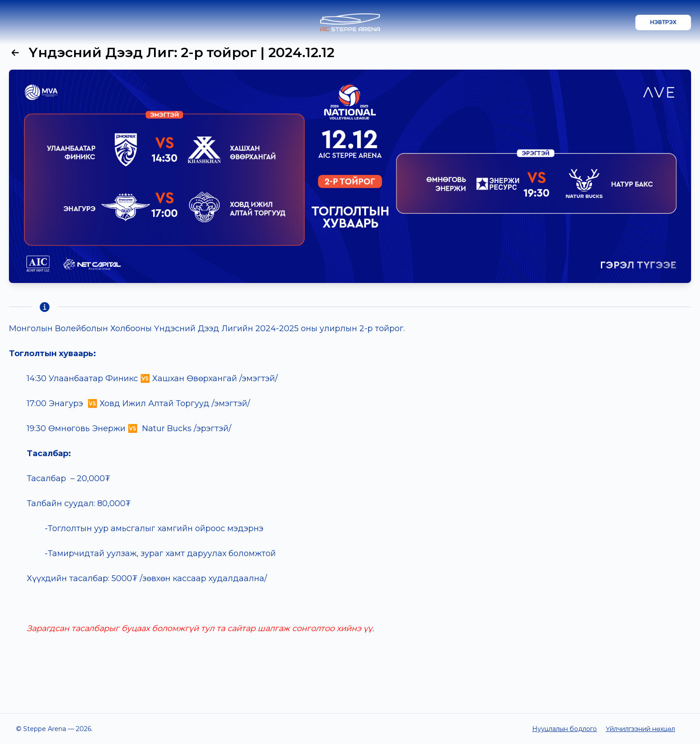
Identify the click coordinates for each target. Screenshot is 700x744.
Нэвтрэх (663, 22)
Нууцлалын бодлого (565, 729)
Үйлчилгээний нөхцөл (640, 729)
